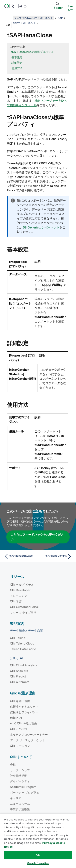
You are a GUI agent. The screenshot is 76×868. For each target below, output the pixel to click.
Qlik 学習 (16, 601)
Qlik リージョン (20, 746)
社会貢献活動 (19, 776)
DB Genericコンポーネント (41, 227)
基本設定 (17, 57)
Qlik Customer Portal (24, 607)
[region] (38, 841)
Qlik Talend (18, 638)
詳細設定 (17, 63)
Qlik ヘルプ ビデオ (22, 584)
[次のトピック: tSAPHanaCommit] (56, 556)
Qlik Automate (20, 682)
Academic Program (23, 787)
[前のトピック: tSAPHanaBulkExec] (20, 556)
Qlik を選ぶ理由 (20, 701)
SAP (60, 18)
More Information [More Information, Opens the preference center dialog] (38, 863)
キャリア (16, 798)
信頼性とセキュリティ (24, 707)
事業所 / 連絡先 (20, 809)
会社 (13, 764)
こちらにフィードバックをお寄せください (37, 537)
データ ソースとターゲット (27, 740)
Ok (38, 855)
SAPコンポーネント (24, 23)
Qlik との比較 (19, 729)
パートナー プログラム (25, 792)
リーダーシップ (20, 770)
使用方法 (17, 68)
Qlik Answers (19, 671)
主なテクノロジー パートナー (29, 734)
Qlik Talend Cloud (22, 643)
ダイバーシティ (20, 781)
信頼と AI (16, 718)
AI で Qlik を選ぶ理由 (24, 723)
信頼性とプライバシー (24, 712)
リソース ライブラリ (23, 612)
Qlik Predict (18, 676)
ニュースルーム (20, 804)
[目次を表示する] (8, 18)
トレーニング (19, 596)
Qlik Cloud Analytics (24, 665)
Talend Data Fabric (23, 649)
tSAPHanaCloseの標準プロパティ (32, 52)
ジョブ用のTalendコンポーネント (33, 18)
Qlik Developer (20, 590)
